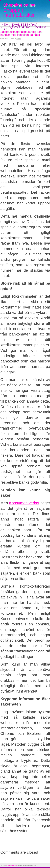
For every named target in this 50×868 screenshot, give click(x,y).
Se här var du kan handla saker (24, 28)
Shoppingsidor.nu (12, 865)
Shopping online (19, 5)
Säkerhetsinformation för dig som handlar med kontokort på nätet (21, 33)
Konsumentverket (24, 503)
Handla (19, 39)
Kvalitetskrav (24, 25)
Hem (5, 25)
